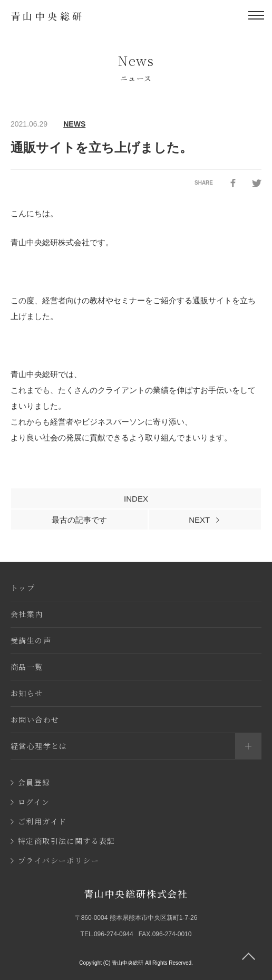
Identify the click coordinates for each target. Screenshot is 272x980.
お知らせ (27, 693)
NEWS (74, 124)
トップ (23, 588)
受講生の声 (31, 640)
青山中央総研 (47, 16)
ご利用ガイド (38, 821)
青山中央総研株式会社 (136, 893)
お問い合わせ (35, 719)
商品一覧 (27, 667)
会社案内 (27, 614)
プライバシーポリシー (55, 860)
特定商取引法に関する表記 (63, 841)
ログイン (30, 802)
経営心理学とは (136, 746)
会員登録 (31, 782)
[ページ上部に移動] (248, 956)
